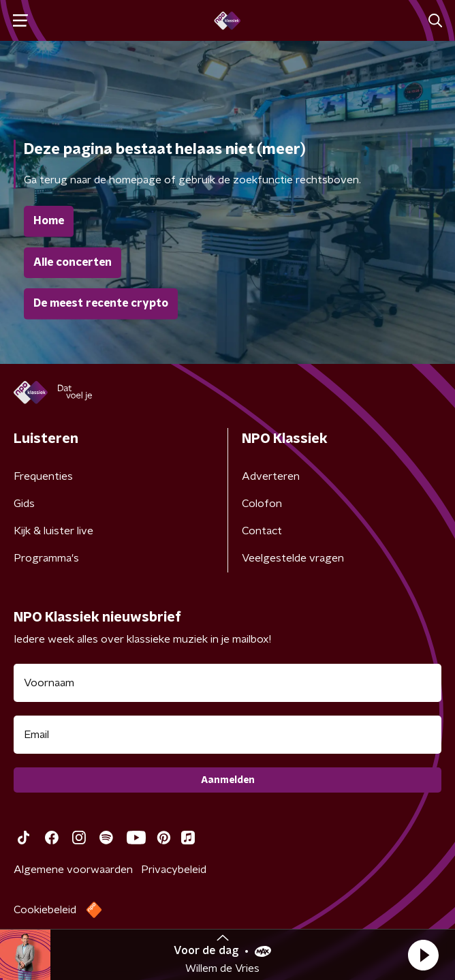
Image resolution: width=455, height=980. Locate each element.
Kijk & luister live (53, 531)
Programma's (46, 558)
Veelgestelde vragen (293, 558)
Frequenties (43, 476)
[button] (423, 955)
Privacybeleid (174, 870)
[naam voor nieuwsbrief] (227, 683)
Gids (24, 504)
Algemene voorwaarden (73, 870)
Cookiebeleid (45, 910)
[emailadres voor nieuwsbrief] (227, 735)
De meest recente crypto (101, 303)
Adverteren (271, 476)
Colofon (262, 504)
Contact (262, 531)
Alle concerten (73, 262)
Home (49, 221)
